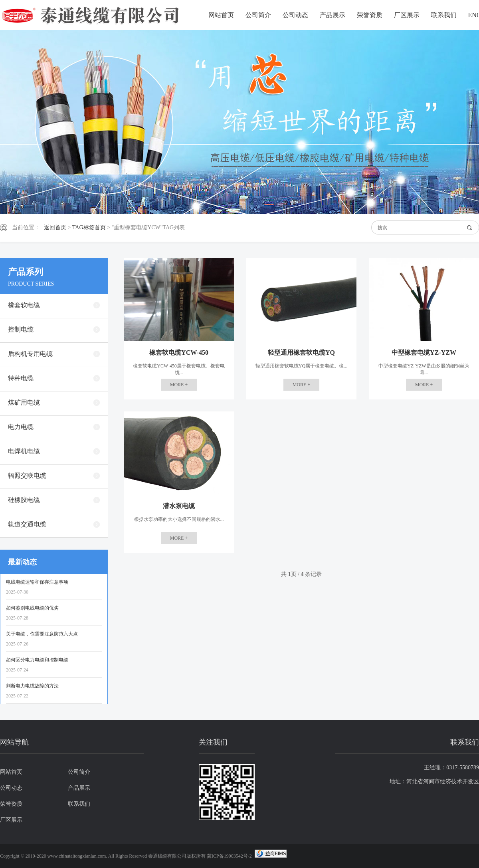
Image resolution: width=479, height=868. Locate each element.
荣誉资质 (370, 15)
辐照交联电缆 (27, 476)
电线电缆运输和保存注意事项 (37, 582)
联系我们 (444, 15)
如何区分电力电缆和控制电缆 (37, 660)
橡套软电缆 (24, 305)
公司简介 (258, 15)
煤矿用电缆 (24, 402)
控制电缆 (21, 329)
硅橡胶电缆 (24, 500)
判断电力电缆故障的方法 (32, 686)
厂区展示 (407, 15)
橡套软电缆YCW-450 (179, 353)
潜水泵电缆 (179, 506)
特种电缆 (21, 378)
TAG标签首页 (89, 227)
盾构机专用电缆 (30, 354)
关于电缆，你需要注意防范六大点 (42, 634)
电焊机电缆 (24, 451)
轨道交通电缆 (27, 524)
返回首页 (55, 227)
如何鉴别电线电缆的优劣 (32, 608)
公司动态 (295, 15)
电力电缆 (21, 427)
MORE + (179, 385)
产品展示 (333, 15)
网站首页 (221, 15)
